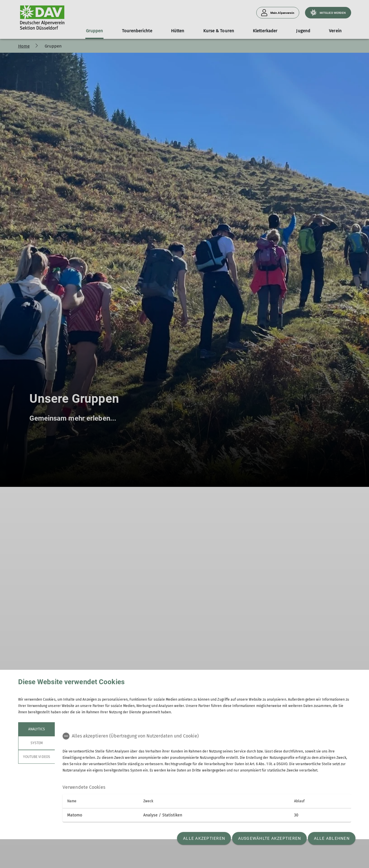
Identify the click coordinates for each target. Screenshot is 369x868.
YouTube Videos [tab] (37, 757)
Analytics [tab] (36, 729)
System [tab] (36, 743)
